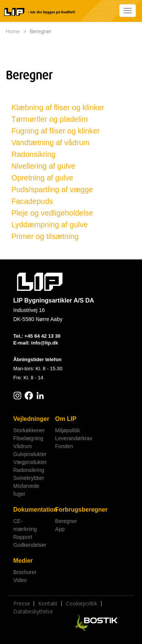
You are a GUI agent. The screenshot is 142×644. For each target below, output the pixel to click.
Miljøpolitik (68, 430)
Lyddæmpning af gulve (50, 225)
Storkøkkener (29, 430)
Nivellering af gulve (43, 166)
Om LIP (66, 419)
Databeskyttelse (33, 611)
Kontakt (48, 604)
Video (20, 580)
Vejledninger (31, 419)
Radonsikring (34, 154)
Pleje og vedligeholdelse (52, 213)
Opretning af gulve (42, 178)
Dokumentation (31, 510)
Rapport (23, 537)
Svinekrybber (29, 478)
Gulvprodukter (30, 454)
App (60, 529)
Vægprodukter (30, 462)
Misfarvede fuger (26, 490)
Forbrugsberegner (73, 510)
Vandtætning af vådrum (50, 143)
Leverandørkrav (73, 438)
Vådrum (23, 446)
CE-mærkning (25, 525)
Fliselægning (28, 438)
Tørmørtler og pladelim (50, 119)
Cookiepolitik (82, 604)
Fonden (64, 446)
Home (13, 31)
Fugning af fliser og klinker (55, 131)
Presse (22, 604)
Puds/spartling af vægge (52, 189)
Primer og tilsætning (45, 236)
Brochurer (25, 572)
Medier (23, 561)
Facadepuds (32, 201)
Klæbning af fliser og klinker (58, 107)
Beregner (66, 521)
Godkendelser (30, 545)
